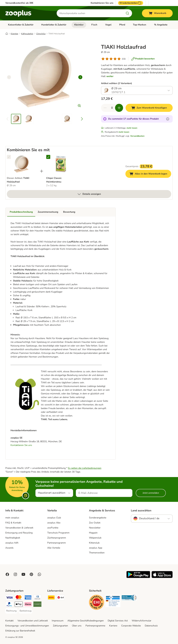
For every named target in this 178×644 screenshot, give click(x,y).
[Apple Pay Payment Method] (19, 605)
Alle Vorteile (54, 548)
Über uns (77, 626)
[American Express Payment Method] (28, 598)
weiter (110, 76)
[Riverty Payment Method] (37, 605)
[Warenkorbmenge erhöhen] (119, 108)
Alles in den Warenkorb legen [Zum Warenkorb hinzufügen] (150, 174)
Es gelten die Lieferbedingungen (85, 468)
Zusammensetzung (48, 212)
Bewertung (69, 212)
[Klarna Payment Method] (28, 605)
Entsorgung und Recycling (19, 533)
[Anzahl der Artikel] (112, 108)
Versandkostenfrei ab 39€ (19, 3)
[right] (80, 77)
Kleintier (79, 25)
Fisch (94, 25)
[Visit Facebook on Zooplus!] (7, 574)
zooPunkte (53, 528)
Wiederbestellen (131, 3)
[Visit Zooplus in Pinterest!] (31, 574)
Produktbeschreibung (21, 212)
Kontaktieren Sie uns (102, 3)
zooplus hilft (12, 543)
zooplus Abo (54, 523)
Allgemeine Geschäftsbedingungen (86, 621)
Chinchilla (41, 34)
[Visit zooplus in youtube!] (23, 574)
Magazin (93, 533)
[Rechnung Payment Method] (11, 611)
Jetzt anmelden (151, 493)
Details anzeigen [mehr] (89, 194)
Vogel (108, 25)
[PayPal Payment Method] (9, 605)
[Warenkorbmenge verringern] (105, 108)
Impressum (58, 621)
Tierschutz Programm (58, 533)
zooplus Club (54, 518)
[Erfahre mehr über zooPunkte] (168, 119)
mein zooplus (12, 518)
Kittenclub (94, 543)
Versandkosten (137, 136)
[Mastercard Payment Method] (19, 598)
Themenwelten (97, 553)
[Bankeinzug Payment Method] (25, 611)
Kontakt (9, 621)
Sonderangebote (98, 518)
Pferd (122, 25)
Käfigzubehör (27, 34)
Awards (9, 548)
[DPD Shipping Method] (61, 598)
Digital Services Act (118, 621)
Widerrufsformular (142, 621)
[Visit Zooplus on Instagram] (15, 574)
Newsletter (95, 528)
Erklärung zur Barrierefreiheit (20, 631)
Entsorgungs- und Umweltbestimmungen (27, 626)
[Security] (97, 603)
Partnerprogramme (95, 626)
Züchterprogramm (57, 538)
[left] (9, 77)
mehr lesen (132, 128)
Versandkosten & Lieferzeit (19, 528)
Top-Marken (140, 25)
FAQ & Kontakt (13, 523)
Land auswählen (141, 511)
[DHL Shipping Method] (51, 598)
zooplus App (96, 548)
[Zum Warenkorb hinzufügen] (149, 108)
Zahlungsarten (60, 626)
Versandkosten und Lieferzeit (33, 621)
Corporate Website (131, 626)
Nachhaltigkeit (13, 538)
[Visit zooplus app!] (138, 577)
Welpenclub (95, 538)
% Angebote (161, 25)
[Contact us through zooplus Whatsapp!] (39, 574)
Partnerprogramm (57, 543)
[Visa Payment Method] (9, 598)
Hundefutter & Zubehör (54, 25)
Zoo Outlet (95, 523)
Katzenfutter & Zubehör (21, 25)
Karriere (113, 626)
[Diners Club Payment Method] (37, 598)
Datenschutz (151, 626)
